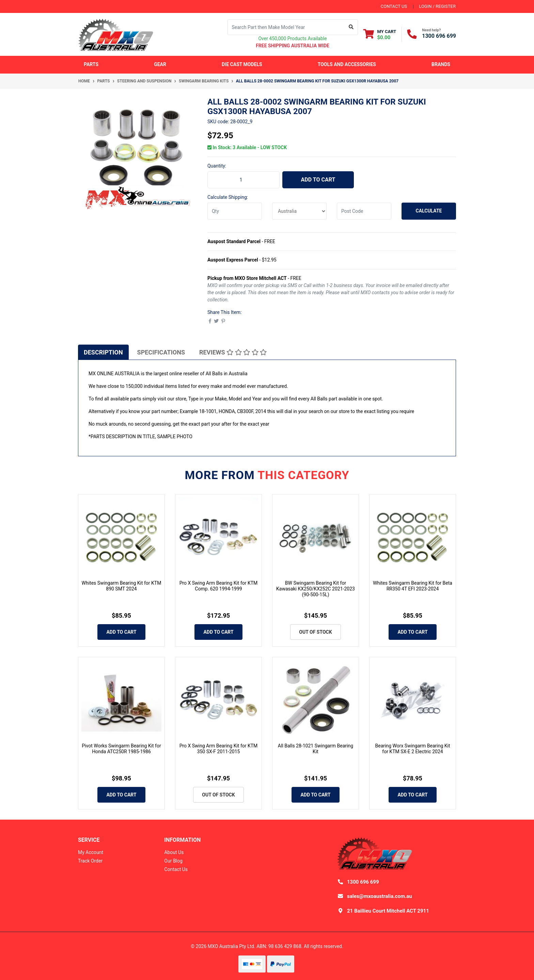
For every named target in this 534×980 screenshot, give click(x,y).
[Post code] (364, 211)
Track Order (90, 861)
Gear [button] (160, 64)
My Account (91, 852)
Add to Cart (318, 180)
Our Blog (173, 861)
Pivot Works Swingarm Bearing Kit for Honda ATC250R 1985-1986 (121, 749)
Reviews (233, 352)
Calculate (429, 211)
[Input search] (286, 27)
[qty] (235, 211)
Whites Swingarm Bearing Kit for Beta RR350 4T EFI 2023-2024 (413, 586)
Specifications (161, 352)
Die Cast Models (242, 64)
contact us (394, 6)
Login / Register (437, 6)
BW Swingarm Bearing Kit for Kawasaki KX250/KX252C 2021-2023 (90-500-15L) (316, 589)
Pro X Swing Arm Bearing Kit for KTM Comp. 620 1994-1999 (219, 586)
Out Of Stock (315, 632)
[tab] (103, 352)
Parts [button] (91, 64)
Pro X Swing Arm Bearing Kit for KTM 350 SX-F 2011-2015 (219, 749)
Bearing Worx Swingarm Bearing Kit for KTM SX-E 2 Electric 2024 (412, 749)
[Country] (299, 211)
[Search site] (351, 27)
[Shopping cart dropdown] (380, 34)
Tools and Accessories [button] (347, 64)
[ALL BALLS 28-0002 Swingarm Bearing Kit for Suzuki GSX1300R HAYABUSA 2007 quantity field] (244, 180)
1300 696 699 (439, 36)
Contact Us (176, 869)
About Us (174, 852)
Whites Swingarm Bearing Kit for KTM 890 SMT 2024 (122, 586)
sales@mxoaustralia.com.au (380, 896)
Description (103, 352)
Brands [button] (441, 64)
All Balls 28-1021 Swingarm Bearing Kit (316, 749)
